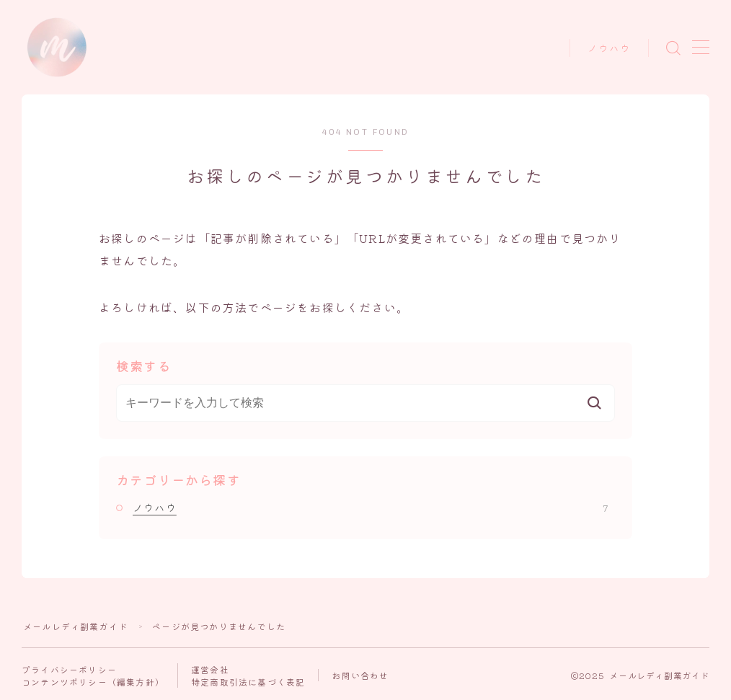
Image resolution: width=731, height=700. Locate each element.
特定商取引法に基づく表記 (248, 682)
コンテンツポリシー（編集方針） (93, 682)
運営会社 (210, 669)
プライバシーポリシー (69, 669)
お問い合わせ (360, 675)
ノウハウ (609, 49)
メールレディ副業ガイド (75, 626)
